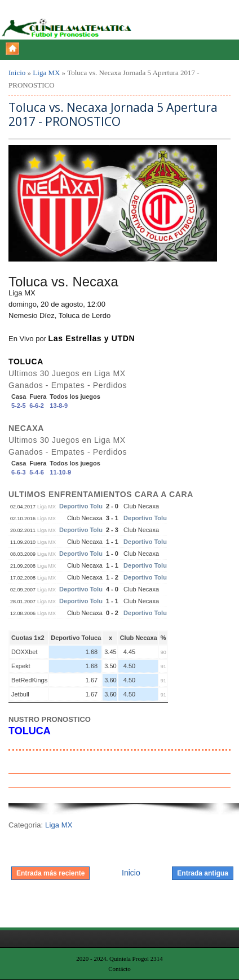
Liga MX (46, 73)
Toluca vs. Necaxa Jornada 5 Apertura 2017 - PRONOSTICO (113, 115)
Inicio (17, 73)
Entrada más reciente (50, 873)
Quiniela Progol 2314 (136, 959)
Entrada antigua (203, 873)
